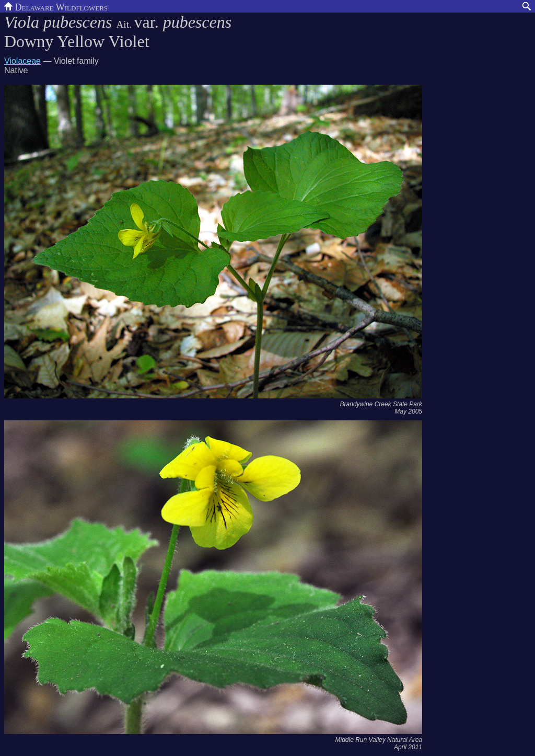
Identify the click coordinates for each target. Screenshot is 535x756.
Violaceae (22, 61)
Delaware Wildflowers (56, 6)
